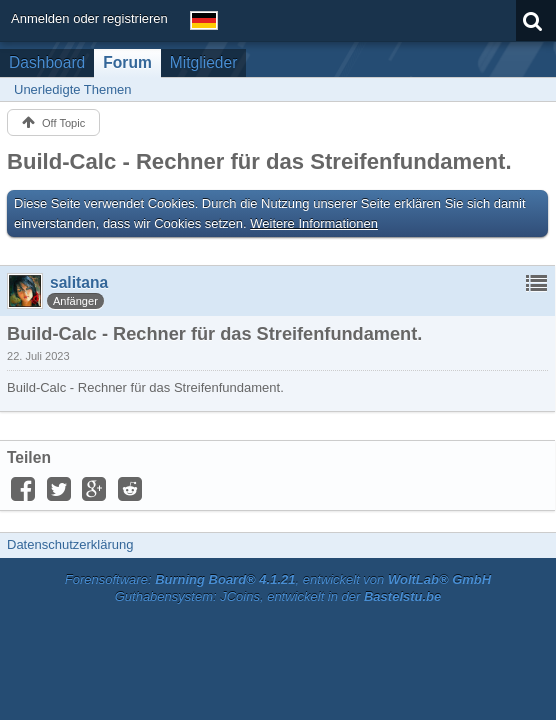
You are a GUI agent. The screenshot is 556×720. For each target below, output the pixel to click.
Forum (127, 62)
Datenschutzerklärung (70, 544)
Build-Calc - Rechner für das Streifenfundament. (259, 161)
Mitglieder (204, 62)
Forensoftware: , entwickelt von (278, 579)
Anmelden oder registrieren (89, 18)
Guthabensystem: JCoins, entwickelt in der (278, 596)
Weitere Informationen (314, 223)
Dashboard (47, 62)
